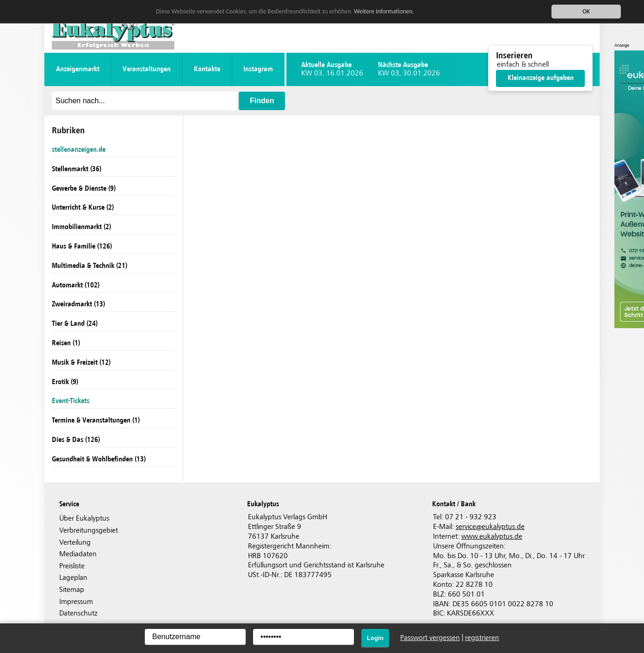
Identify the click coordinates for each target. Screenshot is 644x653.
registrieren (482, 638)
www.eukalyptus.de (492, 537)
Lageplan (73, 578)
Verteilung (75, 543)
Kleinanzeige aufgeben (541, 78)
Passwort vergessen (430, 638)
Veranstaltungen (147, 69)
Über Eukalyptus (84, 519)
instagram (258, 69)
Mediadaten (78, 554)
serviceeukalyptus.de (490, 527)
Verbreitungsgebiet (89, 531)
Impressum (76, 602)
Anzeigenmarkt (78, 69)
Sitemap (72, 590)
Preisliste (72, 566)
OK (586, 11)
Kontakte (207, 69)
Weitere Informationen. (384, 11)
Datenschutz (78, 613)
